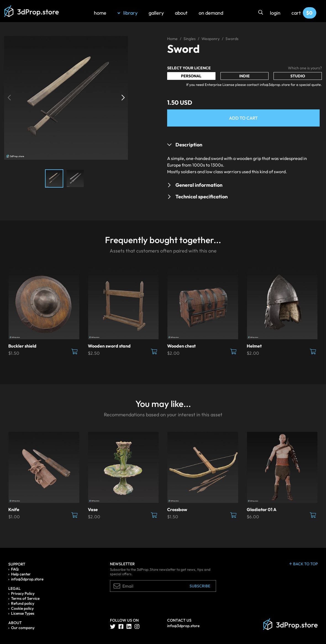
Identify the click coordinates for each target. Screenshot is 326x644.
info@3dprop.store (27, 579)
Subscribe (200, 586)
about (181, 13)
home (100, 13)
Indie (244, 76)
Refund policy (23, 603)
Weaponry (211, 39)
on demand (211, 13)
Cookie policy (22, 608)
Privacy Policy (23, 593)
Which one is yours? (305, 68)
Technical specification (202, 197)
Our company (23, 628)
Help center (21, 574)
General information (199, 185)
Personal (191, 76)
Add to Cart (243, 118)
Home (172, 39)
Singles (190, 39)
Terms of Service (25, 598)
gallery (156, 13)
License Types (23, 613)
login (275, 13)
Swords (232, 39)
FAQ (15, 569)
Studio (298, 76)
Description (189, 145)
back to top (303, 564)
